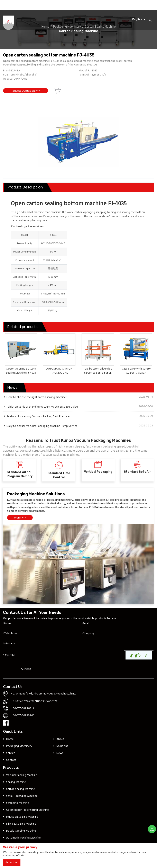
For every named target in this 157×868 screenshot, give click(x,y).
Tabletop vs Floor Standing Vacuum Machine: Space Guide (42, 407)
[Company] (118, 634)
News (60, 753)
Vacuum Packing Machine (22, 775)
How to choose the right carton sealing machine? (37, 397)
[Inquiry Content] (78, 644)
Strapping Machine (18, 803)
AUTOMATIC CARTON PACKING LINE (59, 371)
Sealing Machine (16, 782)
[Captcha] (63, 655)
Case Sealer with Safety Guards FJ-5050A (136, 371)
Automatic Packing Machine (23, 838)
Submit (26, 669)
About (60, 739)
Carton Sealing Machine (21, 789)
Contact (11, 760)
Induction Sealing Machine (22, 817)
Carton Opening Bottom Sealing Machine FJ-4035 (21, 371)
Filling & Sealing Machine (21, 824)
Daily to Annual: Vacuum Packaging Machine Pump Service (42, 426)
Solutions (62, 746)
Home (10, 739)
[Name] (39, 624)
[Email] (118, 624)
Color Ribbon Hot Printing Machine (27, 810)
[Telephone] (39, 634)
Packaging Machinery (19, 746)
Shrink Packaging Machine (22, 796)
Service (11, 753)
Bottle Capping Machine (21, 831)
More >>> (20, 518)
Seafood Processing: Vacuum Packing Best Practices (38, 416)
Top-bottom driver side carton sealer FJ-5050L (98, 371)
